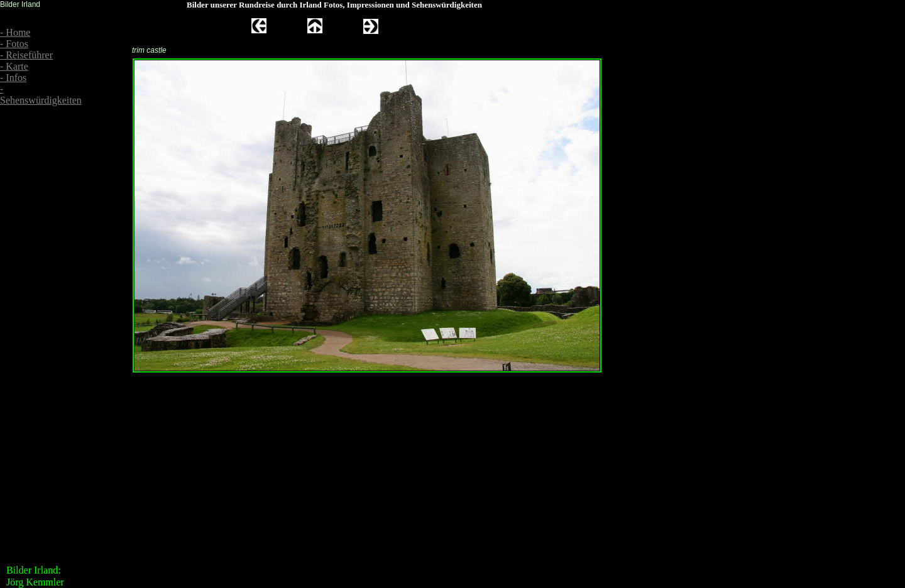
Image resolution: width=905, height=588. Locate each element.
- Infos (13, 78)
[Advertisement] (38, 202)
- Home (15, 32)
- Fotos (14, 44)
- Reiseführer (26, 55)
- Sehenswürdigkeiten (41, 95)
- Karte (14, 66)
